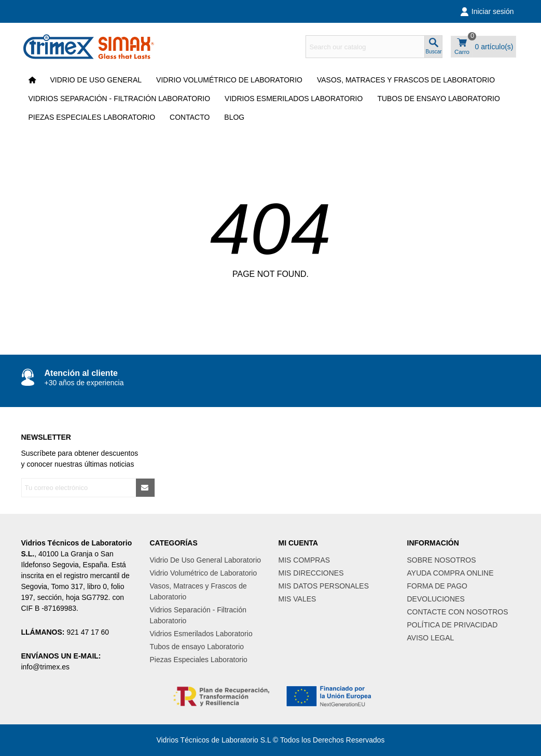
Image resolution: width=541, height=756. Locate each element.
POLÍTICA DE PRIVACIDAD (453, 625)
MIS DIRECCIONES (311, 573)
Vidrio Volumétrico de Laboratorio (229, 80)
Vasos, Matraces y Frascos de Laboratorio (406, 80)
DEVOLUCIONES (436, 599)
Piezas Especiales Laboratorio (92, 117)
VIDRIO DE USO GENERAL (96, 80)
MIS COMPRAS (304, 560)
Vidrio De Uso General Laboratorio (206, 560)
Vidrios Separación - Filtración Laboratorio (120, 99)
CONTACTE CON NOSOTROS (458, 612)
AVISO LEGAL (431, 638)
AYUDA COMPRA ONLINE (450, 573)
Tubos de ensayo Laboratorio (439, 99)
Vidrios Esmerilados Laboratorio (294, 99)
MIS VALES (297, 599)
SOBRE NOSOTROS (442, 560)
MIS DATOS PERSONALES (324, 586)
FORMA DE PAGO (437, 586)
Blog (234, 117)
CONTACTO (190, 117)
